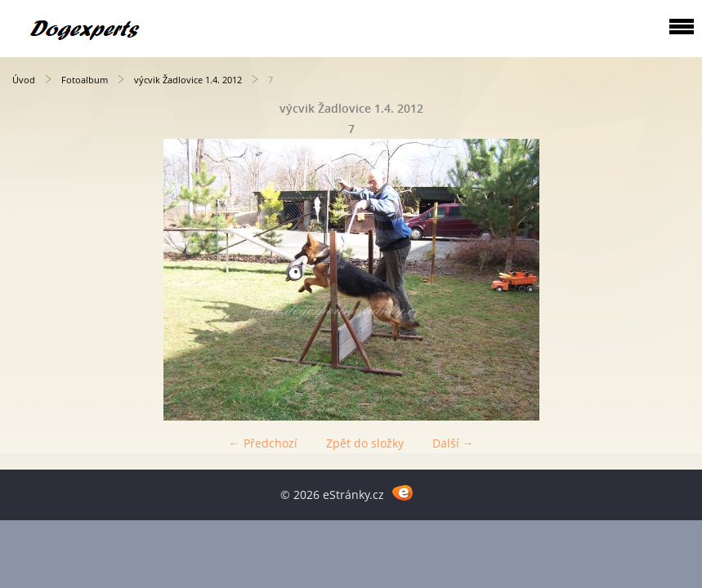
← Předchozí (263, 443)
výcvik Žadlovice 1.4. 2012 (189, 80)
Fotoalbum (85, 80)
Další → (453, 443)
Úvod (24, 80)
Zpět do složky (365, 443)
